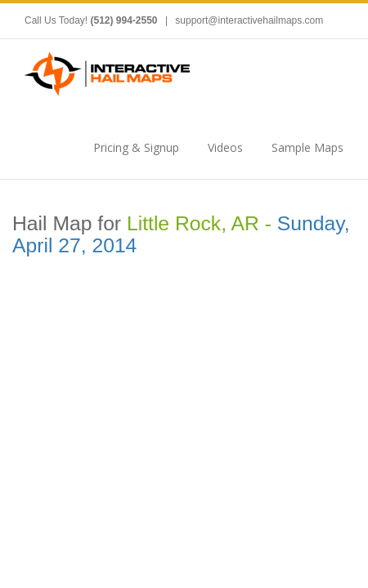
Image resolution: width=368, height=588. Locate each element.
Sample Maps (307, 147)
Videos (225, 147)
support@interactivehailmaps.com (249, 20)
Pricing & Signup (136, 147)
